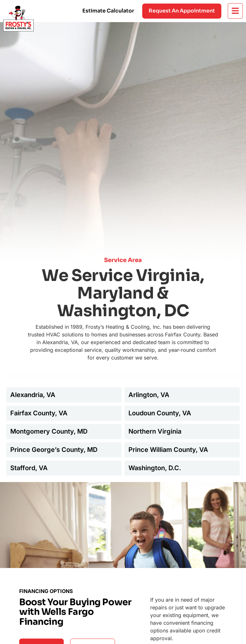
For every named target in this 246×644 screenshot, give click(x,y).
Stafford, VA (29, 468)
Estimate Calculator (108, 11)
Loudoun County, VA (160, 413)
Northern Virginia (155, 431)
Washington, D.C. (155, 468)
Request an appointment (182, 11)
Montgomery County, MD (49, 431)
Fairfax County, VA (39, 413)
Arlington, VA (149, 395)
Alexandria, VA (33, 395)
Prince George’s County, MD (54, 450)
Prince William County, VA (168, 450)
